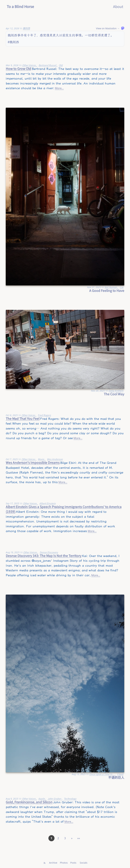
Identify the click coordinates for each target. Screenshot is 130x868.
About (118, 6)
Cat (122, 287)
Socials (84, 863)
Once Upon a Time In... (102, 774)
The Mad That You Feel (23, 418)
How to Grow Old (18, 68)
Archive (53, 863)
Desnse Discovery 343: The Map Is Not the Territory (44, 556)
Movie (41, 459)
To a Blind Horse (20, 6)
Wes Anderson (55, 459)
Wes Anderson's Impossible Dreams (33, 462)
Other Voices (29, 65)
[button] (72, 838)
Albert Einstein (47, 503)
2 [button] (58, 838)
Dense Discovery (49, 552)
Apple (42, 799)
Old (61, 65)
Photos (64, 863)
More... (59, 88)
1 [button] (51, 838)
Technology (70, 799)
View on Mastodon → (108, 28)
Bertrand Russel (48, 65)
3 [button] (65, 838)
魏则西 (26, 28)
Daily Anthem (116, 391)
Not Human (111, 287)
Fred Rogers (44, 415)
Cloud (120, 774)
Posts (73, 863)
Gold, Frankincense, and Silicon (29, 802)
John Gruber (55, 799)
